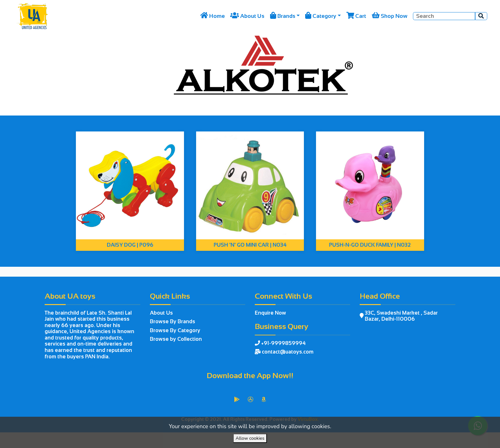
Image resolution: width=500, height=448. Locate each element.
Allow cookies (250, 438)
